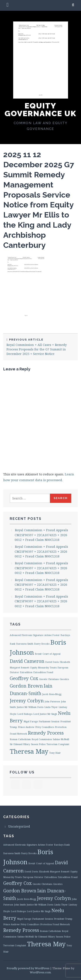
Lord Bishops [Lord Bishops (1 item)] (25, 714)
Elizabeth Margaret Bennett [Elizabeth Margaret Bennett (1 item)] (54, 872)
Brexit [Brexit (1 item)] (38, 654)
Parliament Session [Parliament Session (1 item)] (49, 721)
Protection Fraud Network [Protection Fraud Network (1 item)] (55, 924)
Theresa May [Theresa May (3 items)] (29, 751)
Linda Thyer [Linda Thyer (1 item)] (51, 707)
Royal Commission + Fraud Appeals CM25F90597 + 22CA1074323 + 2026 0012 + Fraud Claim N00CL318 (41, 535)
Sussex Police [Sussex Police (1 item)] (38, 744)
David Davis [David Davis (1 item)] (52, 662)
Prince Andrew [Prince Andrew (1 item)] (26, 727)
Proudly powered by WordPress (28, 968)
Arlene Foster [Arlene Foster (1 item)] (52, 635)
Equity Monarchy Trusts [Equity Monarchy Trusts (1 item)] (43, 668)
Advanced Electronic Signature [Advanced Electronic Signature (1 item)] (27, 635)
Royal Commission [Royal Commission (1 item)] (42, 739)
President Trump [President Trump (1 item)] (63, 919)
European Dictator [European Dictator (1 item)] (33, 877)
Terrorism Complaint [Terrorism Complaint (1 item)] (58, 744)
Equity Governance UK (40, 110)
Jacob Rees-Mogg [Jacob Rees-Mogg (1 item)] (52, 694)
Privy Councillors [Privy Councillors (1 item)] (45, 727)
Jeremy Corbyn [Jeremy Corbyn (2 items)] (27, 701)
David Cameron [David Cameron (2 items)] (27, 661)
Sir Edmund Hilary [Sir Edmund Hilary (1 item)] (20, 744)
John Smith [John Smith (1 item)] (20, 905)
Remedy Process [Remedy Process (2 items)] (46, 733)
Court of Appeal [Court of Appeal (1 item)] (52, 654)
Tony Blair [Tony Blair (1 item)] (55, 753)
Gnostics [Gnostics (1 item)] (64, 679)
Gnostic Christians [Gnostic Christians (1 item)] (49, 679)
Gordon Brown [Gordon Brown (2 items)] (26, 686)
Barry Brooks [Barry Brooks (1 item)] (42, 644)
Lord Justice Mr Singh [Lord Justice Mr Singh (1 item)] (45, 714)
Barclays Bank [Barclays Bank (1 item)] (62, 845)
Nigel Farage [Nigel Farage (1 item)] (31, 721)
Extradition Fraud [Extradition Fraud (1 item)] (43, 672)
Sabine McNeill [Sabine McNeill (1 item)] (61, 739)
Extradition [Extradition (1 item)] (26, 672)
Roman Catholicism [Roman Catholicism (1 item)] (20, 739)
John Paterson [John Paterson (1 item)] (52, 702)
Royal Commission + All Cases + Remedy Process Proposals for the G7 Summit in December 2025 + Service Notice (40, 347)
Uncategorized (19, 826)
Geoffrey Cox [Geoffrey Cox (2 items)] (24, 678)
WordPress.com (40, 972)
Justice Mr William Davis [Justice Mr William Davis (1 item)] (30, 707)
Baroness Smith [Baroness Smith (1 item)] (25, 644)
